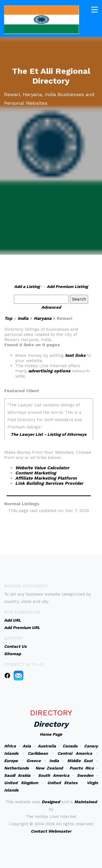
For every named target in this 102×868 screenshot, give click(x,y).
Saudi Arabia (17, 775)
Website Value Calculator (42, 468)
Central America (75, 753)
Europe (11, 761)
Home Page (51, 734)
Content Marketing (36, 473)
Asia (27, 746)
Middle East (80, 761)
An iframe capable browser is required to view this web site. (49, 419)
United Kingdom (21, 783)
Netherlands (16, 768)
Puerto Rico (81, 768)
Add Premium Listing (67, 287)
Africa (10, 746)
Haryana (43, 318)
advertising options (49, 371)
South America (54, 775)
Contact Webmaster (51, 831)
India (23, 318)
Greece (34, 761)
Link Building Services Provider (49, 483)
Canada (70, 746)
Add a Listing (27, 287)
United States (63, 783)
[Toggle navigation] (95, 9)
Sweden (85, 775)
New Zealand (49, 768)
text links (75, 355)
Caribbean (38, 753)
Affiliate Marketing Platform (46, 478)
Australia (47, 746)
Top (8, 318)
